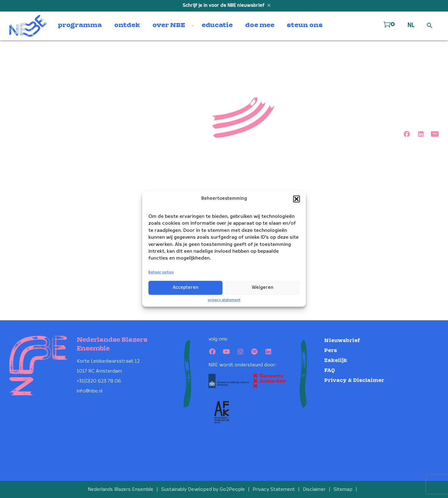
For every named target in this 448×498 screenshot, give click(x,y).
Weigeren (263, 288)
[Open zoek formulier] (430, 26)
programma (80, 26)
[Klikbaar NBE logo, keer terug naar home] (28, 26)
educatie (217, 26)
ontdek (127, 26)
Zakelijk (336, 361)
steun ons (305, 26)
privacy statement (224, 300)
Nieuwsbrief (342, 341)
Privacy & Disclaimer (354, 381)
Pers (331, 351)
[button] (296, 199)
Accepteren (186, 288)
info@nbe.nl (90, 391)
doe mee (260, 26)
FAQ (330, 371)
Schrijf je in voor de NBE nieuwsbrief (224, 6)
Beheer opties (161, 272)
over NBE (169, 26)
